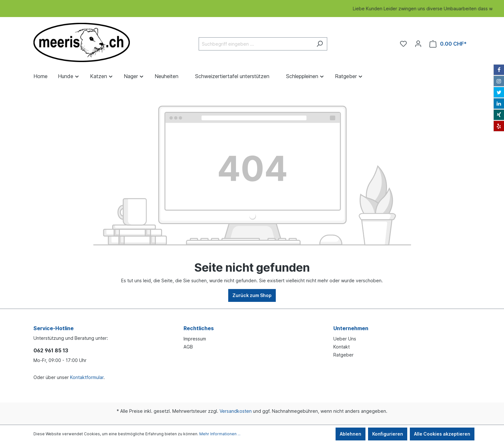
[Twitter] (499, 92)
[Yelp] (499, 126)
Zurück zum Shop (252, 295)
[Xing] (499, 115)
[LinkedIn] (499, 104)
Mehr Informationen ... (220, 434)
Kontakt (342, 347)
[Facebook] (499, 70)
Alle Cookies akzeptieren (442, 434)
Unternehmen (351, 328)
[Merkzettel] (403, 44)
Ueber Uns (345, 339)
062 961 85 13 (51, 350)
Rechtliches (199, 328)
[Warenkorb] (448, 44)
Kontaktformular (87, 377)
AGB (188, 347)
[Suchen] (320, 44)
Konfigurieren (388, 434)
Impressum (195, 339)
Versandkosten (236, 411)
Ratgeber (343, 355)
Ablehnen (351, 434)
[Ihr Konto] (418, 44)
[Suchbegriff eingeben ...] (256, 44)
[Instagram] (499, 81)
